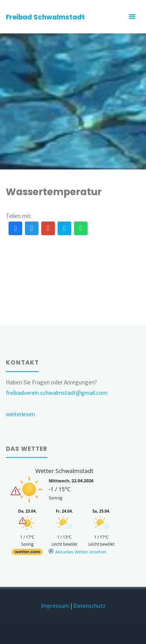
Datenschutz (89, 606)
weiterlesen (20, 414)
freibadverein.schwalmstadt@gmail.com (57, 393)
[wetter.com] (27, 553)
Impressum (55, 606)
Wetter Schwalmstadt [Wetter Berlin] (64, 471)
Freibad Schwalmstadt (45, 17)
